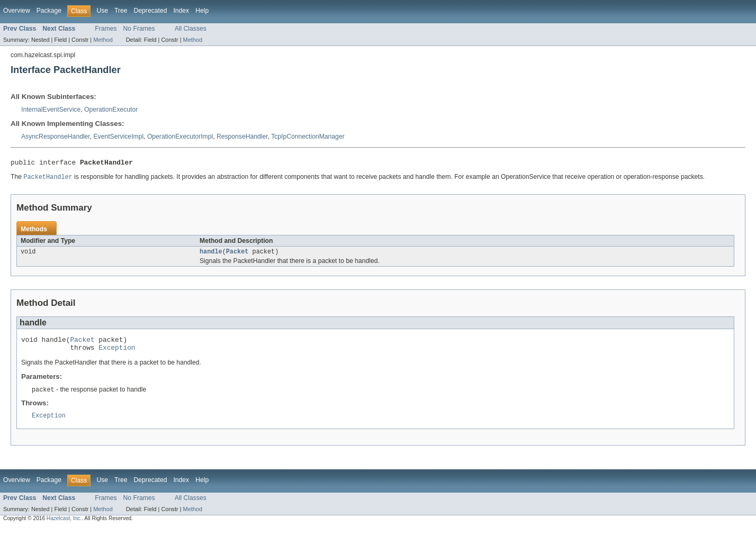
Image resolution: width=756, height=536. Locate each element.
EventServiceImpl (119, 137)
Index (181, 11)
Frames (106, 29)
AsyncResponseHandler (56, 137)
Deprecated (151, 11)
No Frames (139, 29)
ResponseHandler (242, 137)
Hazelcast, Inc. (64, 526)
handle (211, 255)
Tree (121, 11)
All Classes (191, 29)
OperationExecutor (111, 110)
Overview (17, 11)
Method (103, 40)
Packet (237, 255)
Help (202, 11)
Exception (117, 353)
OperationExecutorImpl (180, 137)
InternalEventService (51, 110)
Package (49, 11)
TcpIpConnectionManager (308, 137)
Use (102, 11)
